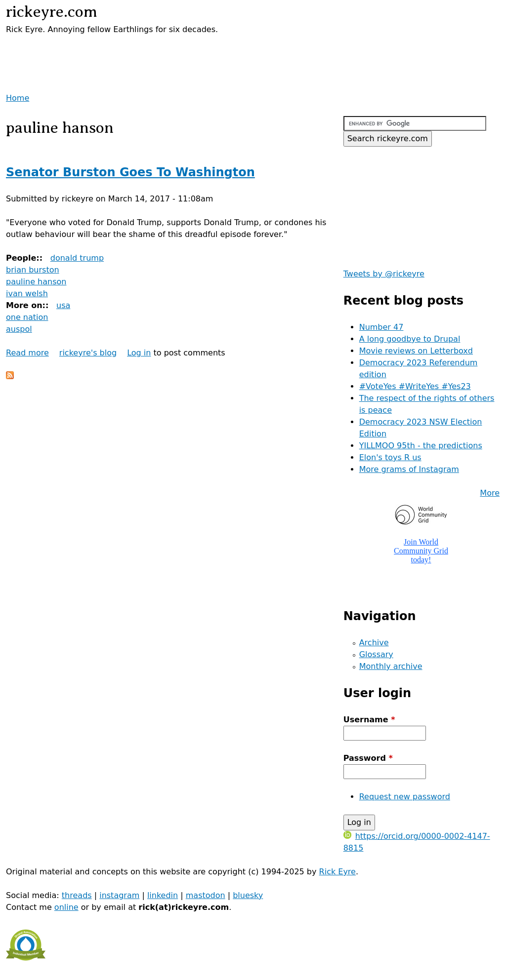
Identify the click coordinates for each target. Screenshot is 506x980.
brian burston (33, 270)
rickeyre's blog (88, 353)
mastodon (206, 895)
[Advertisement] (122, 50)
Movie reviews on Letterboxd (416, 351)
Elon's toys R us (390, 457)
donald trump (77, 258)
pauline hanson (36, 282)
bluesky (248, 895)
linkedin (163, 895)
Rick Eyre (337, 872)
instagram (119, 895)
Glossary (376, 654)
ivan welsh (27, 294)
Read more (27, 353)
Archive (374, 643)
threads (77, 895)
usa (63, 305)
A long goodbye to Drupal (410, 339)
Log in (139, 353)
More (490, 493)
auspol (19, 329)
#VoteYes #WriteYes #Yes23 (415, 386)
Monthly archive (391, 666)
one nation (27, 317)
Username (369, 720)
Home (18, 98)
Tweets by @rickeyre (384, 274)
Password (368, 758)
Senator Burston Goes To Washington (130, 172)
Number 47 (381, 327)
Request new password (405, 797)
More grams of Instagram (409, 469)
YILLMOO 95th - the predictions (421, 446)
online (66, 907)
